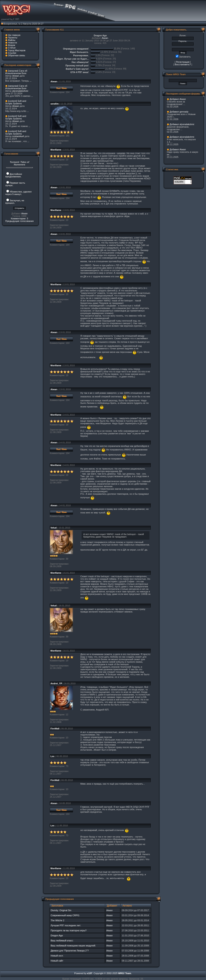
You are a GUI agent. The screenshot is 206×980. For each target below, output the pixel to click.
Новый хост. (57, 956)
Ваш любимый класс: (62, 941)
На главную (14, 35)
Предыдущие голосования (19, 221)
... (31, 81)
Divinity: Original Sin (61, 910)
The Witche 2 (57, 920)
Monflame (56, 150)
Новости (13, 43)
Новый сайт (57, 961)
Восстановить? (183, 64)
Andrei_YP (56, 683)
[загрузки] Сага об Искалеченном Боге (16, 72)
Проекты (13, 38)
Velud (53, 528)
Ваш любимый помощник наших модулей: (73, 946)
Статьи (12, 48)
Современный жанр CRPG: (65, 915)
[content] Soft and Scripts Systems (16, 102)
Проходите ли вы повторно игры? (69, 930)
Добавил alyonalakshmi (182, 124)
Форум (11, 45)
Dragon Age (57, 936)
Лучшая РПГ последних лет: (66, 925)
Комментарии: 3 (20, 219)
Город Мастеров (17, 50)
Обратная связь (17, 55)
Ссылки (12, 53)
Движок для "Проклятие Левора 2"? (70, 951)
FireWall (55, 729)
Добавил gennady (179, 112)
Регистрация (183, 62)
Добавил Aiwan (178, 99)
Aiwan (24, 213)
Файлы (12, 40)
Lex (52, 756)
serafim (55, 104)
